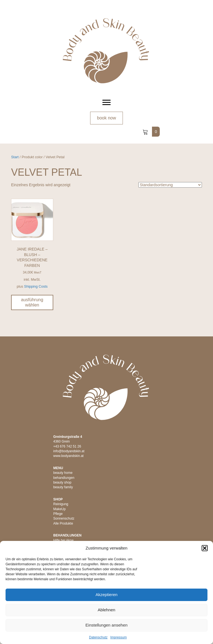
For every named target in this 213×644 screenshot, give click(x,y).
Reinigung (61, 504)
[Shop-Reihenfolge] (170, 185)
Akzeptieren (106, 595)
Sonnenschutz (64, 518)
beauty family (63, 487)
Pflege (58, 514)
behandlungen (64, 478)
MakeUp (59, 509)
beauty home (63, 473)
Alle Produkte (63, 523)
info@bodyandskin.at (69, 451)
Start (15, 157)
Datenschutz (98, 637)
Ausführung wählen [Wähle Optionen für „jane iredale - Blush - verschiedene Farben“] (32, 302)
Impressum (119, 637)
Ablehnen (106, 610)
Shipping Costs (36, 287)
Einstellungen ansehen (106, 625)
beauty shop (62, 482)
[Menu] (106, 103)
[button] (205, 548)
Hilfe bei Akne (63, 540)
